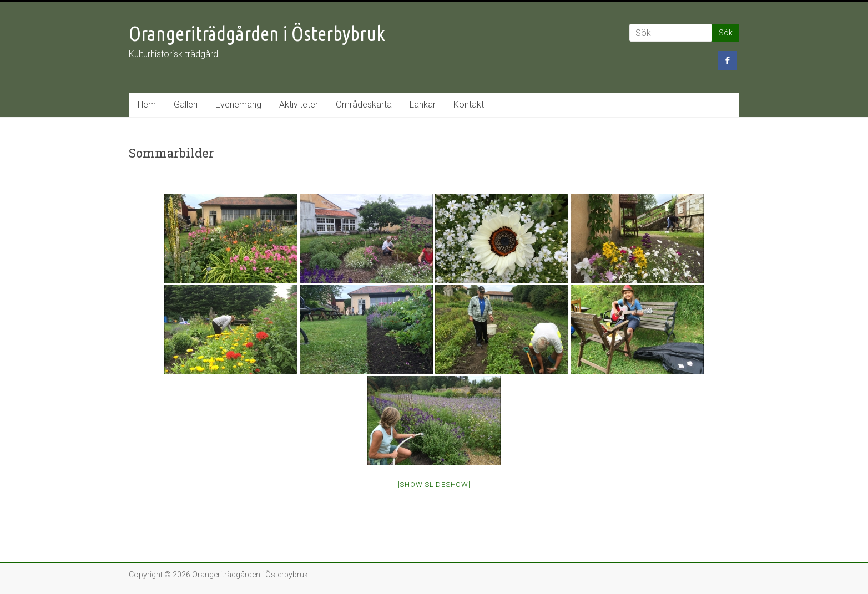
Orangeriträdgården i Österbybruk (257, 34)
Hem (147, 105)
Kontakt (469, 105)
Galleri (186, 105)
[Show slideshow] (434, 484)
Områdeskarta (364, 105)
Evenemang (238, 105)
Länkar (423, 105)
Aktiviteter (299, 105)
